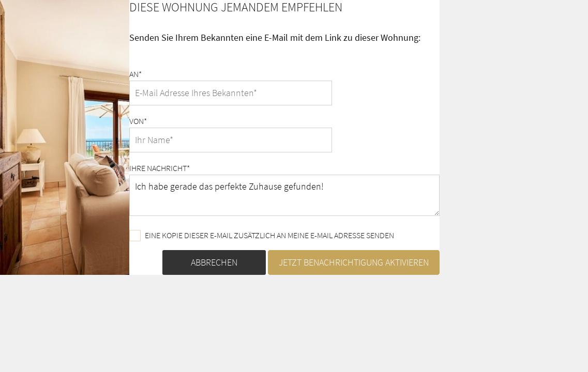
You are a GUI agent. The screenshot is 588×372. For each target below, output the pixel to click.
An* (135, 74)
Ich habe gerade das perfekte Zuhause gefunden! (284, 195)
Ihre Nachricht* (160, 168)
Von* (138, 121)
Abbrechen (214, 262)
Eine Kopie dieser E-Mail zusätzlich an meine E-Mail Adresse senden (262, 236)
